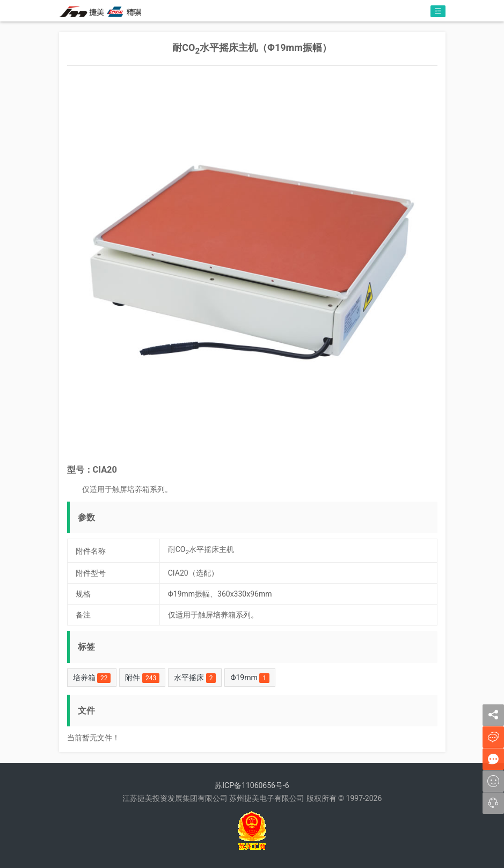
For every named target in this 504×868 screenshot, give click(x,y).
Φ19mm (250, 678)
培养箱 (92, 678)
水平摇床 (195, 678)
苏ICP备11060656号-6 (252, 785)
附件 (142, 678)
